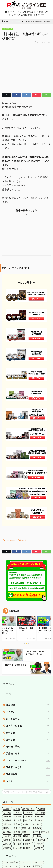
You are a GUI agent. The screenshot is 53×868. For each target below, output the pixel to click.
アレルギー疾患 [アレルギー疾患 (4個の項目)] (10, 841)
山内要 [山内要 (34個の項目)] (17, 776)
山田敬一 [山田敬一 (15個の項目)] (26, 776)
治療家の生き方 (28, 719)
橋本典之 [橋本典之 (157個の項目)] (18, 792)
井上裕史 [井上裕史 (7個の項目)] (28, 764)
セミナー (28, 733)
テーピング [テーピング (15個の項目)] (25, 818)
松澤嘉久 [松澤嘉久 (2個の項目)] (18, 788)
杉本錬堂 (23, 492)
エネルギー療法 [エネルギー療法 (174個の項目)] (10, 814)
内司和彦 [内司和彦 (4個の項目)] (7, 768)
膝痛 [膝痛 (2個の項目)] (45, 844)
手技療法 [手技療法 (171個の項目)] (28, 822)
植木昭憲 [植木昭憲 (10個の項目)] (37, 788)
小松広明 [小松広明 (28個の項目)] (7, 776)
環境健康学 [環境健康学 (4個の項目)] (21, 826)
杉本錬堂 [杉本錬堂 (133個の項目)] (35, 784)
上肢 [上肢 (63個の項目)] (22, 841)
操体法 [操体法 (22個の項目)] (38, 822)
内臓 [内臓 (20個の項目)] (35, 841)
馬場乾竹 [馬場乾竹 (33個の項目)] (39, 800)
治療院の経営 (28, 705)
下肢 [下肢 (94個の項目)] (28, 841)
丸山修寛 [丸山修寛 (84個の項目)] (7, 764)
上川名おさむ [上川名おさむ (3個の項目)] (28, 760)
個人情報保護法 (19, 861)
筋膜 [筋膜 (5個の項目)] (5, 844)
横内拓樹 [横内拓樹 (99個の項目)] (7, 792)
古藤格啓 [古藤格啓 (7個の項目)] (7, 772)
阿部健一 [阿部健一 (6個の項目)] (28, 800)
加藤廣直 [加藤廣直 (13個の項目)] (18, 768)
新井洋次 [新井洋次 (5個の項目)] (7, 784)
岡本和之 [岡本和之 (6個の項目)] (37, 776)
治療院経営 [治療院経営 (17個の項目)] (8, 826)
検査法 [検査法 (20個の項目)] (46, 822)
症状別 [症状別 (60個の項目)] (42, 841)
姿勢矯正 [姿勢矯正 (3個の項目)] (7, 822)
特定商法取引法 (34, 861)
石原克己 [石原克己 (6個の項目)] (7, 796)
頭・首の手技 (16, 21)
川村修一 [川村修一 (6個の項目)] (7, 780)
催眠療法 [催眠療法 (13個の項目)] (37, 818)
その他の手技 (28, 698)
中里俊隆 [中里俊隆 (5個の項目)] (41, 760)
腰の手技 (28, 684)
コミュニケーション (28, 712)
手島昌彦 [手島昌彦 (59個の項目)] (37, 780)
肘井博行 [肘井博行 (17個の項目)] (28, 796)
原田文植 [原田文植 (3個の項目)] (39, 768)
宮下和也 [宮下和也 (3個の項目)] (39, 772)
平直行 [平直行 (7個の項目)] (17, 780)
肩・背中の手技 (28, 677)
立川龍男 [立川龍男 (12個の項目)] (18, 796)
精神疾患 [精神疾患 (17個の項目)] (13, 844)
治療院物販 (28, 726)
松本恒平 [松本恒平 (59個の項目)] (7, 788)
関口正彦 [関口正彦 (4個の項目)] (18, 800)
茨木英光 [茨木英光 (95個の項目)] (39, 796)
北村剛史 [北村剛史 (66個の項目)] (28, 768)
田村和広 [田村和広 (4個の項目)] (43, 792)
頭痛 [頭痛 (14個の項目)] (11, 848)
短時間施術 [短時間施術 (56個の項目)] (34, 826)
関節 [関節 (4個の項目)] (5, 848)
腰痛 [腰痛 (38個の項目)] (39, 844)
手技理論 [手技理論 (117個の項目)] (18, 822)
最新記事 (28, 656)
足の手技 (28, 691)
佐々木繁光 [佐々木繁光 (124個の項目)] (40, 764)
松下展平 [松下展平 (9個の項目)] (45, 784)
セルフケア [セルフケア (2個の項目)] (38, 814)
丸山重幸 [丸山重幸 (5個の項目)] (18, 764)
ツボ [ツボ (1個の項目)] (16, 818)
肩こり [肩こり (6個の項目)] (32, 844)
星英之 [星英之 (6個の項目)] (25, 784)
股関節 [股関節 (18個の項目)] (23, 844)
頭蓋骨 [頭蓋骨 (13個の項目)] (19, 848)
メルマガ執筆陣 (10, 492)
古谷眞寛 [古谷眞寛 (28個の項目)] (18, 772)
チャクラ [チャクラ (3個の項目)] (7, 818)
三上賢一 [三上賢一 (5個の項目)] (7, 760)
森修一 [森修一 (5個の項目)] (27, 788)
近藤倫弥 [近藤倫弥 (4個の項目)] (7, 800)
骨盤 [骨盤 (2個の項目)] (26, 848)
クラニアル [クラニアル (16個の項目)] (25, 814)
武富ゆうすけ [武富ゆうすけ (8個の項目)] (30, 792)
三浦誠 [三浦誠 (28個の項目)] (17, 760)
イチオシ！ (28, 663)
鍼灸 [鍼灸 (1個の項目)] (43, 826)
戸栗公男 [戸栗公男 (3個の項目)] (26, 780)
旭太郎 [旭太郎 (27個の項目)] (17, 784)
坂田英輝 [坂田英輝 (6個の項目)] (28, 772)
